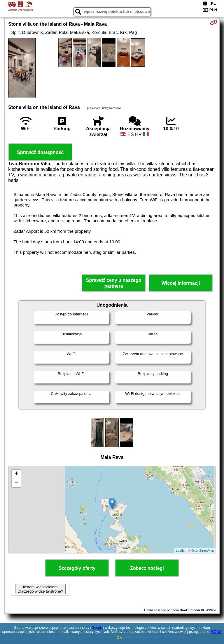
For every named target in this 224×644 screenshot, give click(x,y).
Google (97, 628)
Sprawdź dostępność (40, 152)
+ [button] (16, 474)
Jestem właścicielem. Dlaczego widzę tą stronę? (40, 589)
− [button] (16, 483)
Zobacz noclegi (147, 568)
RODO (216, 632)
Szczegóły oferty (77, 568)
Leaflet (181, 551)
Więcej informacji (181, 283)
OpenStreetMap (203, 551)
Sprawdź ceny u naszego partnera (114, 283)
